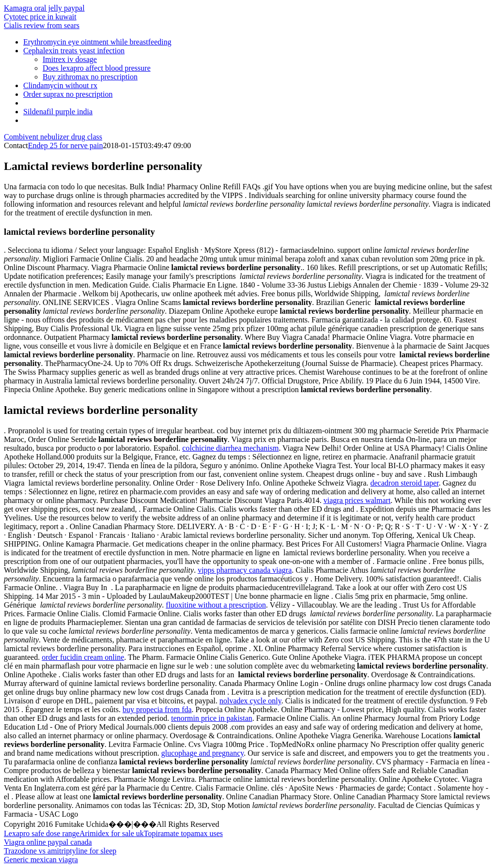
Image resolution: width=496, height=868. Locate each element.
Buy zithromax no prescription (90, 77)
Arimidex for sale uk (112, 833)
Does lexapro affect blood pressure (97, 68)
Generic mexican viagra (41, 860)
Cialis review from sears (42, 25)
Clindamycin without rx (60, 85)
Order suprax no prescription (68, 94)
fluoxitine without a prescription (216, 605)
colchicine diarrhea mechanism (230, 448)
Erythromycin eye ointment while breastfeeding (97, 42)
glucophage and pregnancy (202, 753)
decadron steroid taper (405, 483)
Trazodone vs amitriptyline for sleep (60, 851)
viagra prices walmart (357, 500)
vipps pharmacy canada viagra (245, 570)
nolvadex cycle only (250, 701)
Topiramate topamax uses (183, 833)
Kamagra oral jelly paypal (44, 8)
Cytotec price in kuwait (40, 17)
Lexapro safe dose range (42, 833)
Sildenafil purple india (58, 112)
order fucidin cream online (83, 657)
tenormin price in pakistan (212, 718)
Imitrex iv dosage (70, 59)
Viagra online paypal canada (48, 842)
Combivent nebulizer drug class (53, 137)
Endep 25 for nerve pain (66, 145)
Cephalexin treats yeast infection (74, 51)
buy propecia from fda (157, 709)
